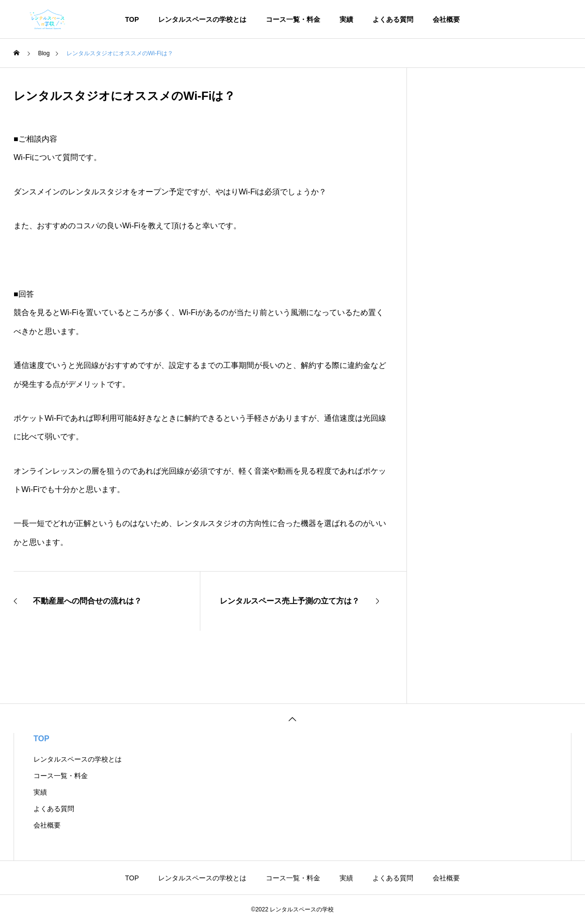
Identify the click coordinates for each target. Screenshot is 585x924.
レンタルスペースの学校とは (202, 19)
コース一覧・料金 (293, 19)
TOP (132, 19)
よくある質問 (393, 19)
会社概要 (446, 19)
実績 (346, 19)
